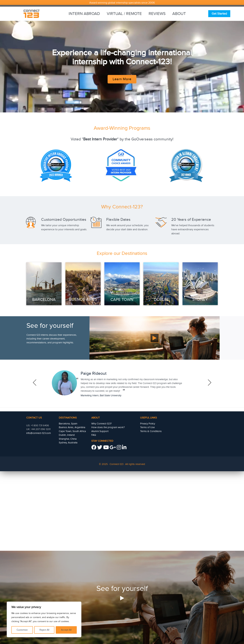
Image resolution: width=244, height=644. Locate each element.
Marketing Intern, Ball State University (101, 396)
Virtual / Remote (124, 14)
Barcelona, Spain (68, 424)
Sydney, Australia (68, 443)
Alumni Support (100, 431)
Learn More (122, 79)
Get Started (219, 14)
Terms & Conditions (151, 431)
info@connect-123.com (39, 433)
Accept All (66, 630)
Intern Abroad (84, 14)
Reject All (44, 630)
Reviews (157, 14)
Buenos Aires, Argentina (72, 427)
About (179, 14)
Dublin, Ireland (67, 435)
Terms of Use (147, 427)
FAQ (94, 435)
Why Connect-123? (101, 424)
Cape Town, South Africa (72, 431)
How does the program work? (108, 427)
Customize (22, 630)
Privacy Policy (148, 424)
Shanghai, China (68, 439)
